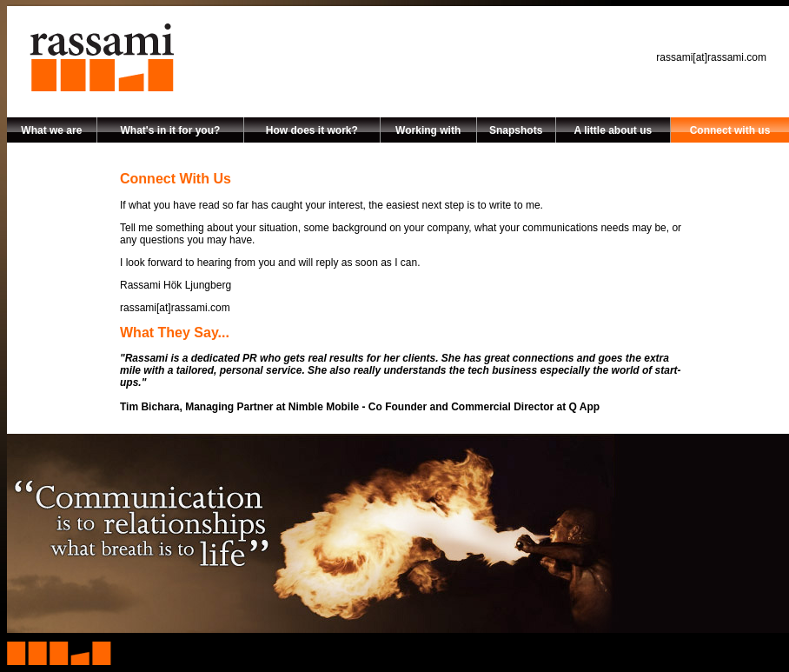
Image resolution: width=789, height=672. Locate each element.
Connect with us (730, 130)
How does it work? (312, 130)
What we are (51, 130)
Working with (428, 130)
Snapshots (516, 130)
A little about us (613, 130)
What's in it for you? (170, 130)
